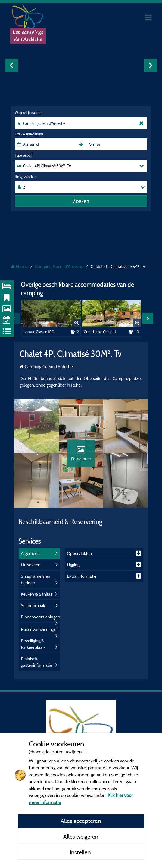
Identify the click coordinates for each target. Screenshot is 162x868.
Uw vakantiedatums (29, 134)
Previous (11, 65)
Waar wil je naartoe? (29, 113)
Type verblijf (24, 155)
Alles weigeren (81, 837)
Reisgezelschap (26, 177)
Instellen (81, 852)
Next (151, 65)
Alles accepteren (81, 821)
